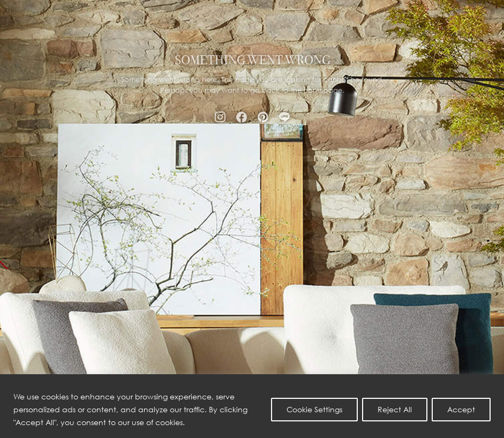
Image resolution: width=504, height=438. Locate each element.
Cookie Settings (314, 409)
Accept (461, 409)
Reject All (395, 409)
